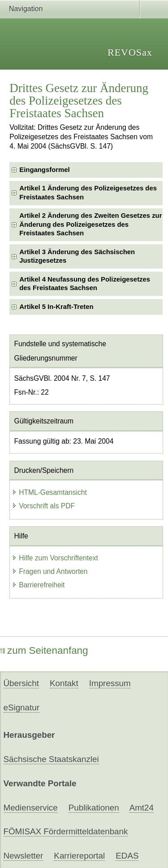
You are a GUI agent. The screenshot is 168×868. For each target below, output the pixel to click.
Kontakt (64, 683)
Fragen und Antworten (50, 571)
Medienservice (31, 808)
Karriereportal (79, 856)
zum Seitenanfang (44, 650)
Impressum (110, 683)
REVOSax (130, 52)
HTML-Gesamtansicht (49, 492)
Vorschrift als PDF (43, 506)
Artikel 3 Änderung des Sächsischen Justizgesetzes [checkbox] (77, 256)
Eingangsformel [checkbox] (44, 170)
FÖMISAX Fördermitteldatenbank (66, 831)
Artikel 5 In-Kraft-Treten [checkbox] (56, 307)
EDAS (127, 856)
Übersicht (21, 683)
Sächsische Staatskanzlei (51, 759)
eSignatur (22, 707)
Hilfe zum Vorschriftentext (55, 558)
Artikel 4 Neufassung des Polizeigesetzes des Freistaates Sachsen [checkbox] (85, 284)
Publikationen (94, 808)
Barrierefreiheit (38, 585)
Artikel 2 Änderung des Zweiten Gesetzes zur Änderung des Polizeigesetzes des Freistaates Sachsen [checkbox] (90, 224)
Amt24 (142, 808)
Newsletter (24, 856)
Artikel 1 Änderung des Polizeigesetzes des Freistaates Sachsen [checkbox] (88, 192)
